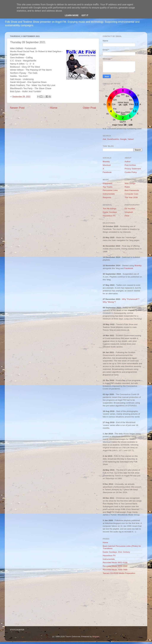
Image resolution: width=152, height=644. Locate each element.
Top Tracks (108, 187)
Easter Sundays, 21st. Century (116, 552)
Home (54, 108)
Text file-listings (110, 209)
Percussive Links (110, 190)
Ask (104, 139)
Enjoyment (107, 183)
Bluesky (106, 162)
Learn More (72, 15)
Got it (85, 15)
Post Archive (130, 165)
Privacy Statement (133, 169)
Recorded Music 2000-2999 (115, 566)
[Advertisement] (122, 605)
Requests (107, 197)
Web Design (130, 183)
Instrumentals (109, 194)
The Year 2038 (131, 197)
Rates (127, 187)
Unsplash (129, 212)
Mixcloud (107, 165)
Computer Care (132, 194)
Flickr (127, 216)
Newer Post (17, 108)
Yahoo (130, 139)
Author (128, 162)
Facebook (107, 172)
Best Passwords (132, 190)
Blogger (96, 637)
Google (123, 139)
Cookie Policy (131, 172)
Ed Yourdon (130, 209)
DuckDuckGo (113, 139)
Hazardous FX (109, 216)
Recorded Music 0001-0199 (115, 563)
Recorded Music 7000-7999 (115, 570)
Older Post (89, 108)
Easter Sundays (110, 212)
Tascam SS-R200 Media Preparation (119, 573)
